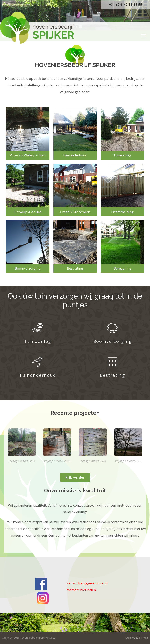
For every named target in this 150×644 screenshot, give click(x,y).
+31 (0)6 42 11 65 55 (126, 5)
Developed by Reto (137, 638)
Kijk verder (75, 477)
